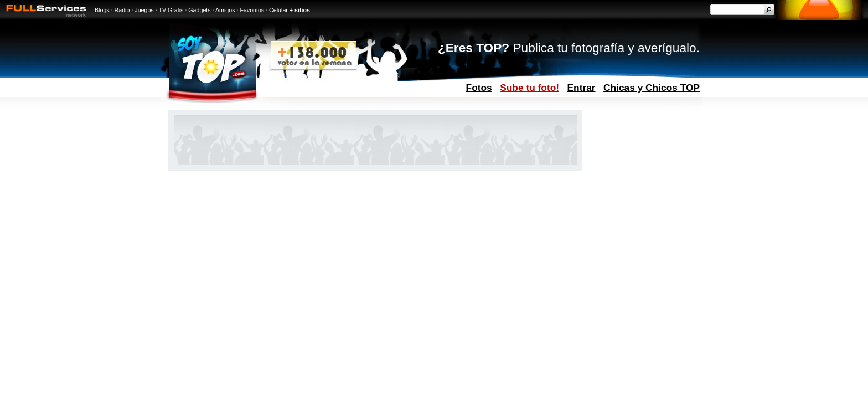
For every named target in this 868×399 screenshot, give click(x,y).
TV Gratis (171, 10)
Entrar (582, 88)
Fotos (479, 88)
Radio (122, 10)
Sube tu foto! (529, 88)
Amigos (225, 10)
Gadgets (199, 10)
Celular (278, 10)
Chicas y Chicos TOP (652, 88)
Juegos (144, 10)
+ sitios (300, 10)
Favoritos (252, 10)
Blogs (102, 10)
